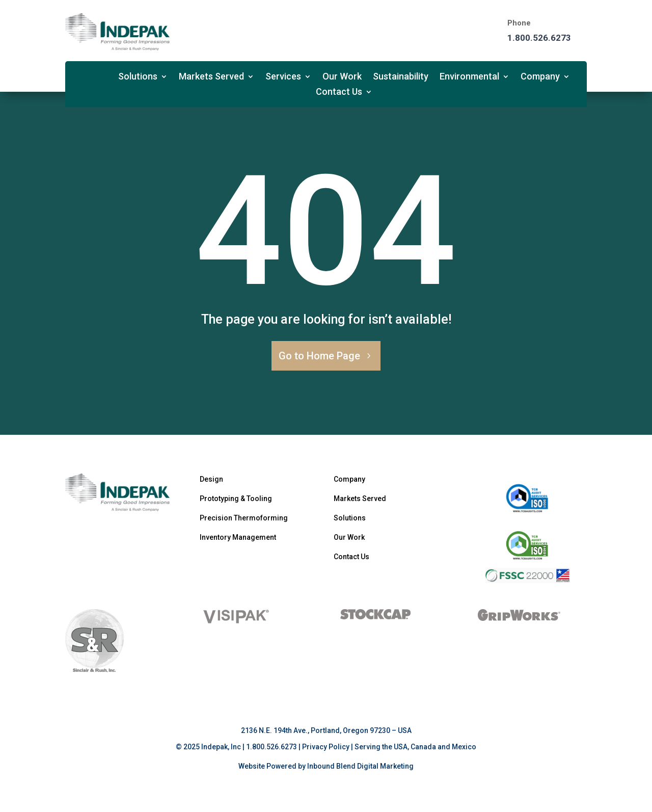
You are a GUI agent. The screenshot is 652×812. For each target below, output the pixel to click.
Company (540, 77)
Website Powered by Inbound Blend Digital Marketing (326, 766)
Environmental (469, 77)
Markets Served (211, 77)
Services (283, 77)
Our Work (342, 77)
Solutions (138, 77)
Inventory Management (238, 537)
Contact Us (339, 93)
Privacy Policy (326, 747)
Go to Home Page (319, 356)
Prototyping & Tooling (236, 499)
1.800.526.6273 (539, 38)
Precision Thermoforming (244, 518)
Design (211, 479)
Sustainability (401, 77)
